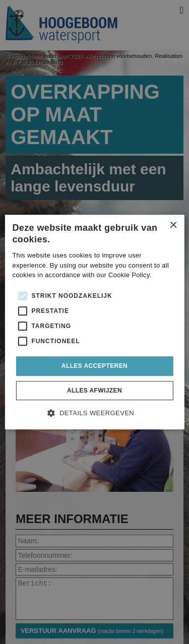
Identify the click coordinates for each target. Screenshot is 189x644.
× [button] (173, 226)
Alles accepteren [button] (94, 366)
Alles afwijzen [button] (94, 391)
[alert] (94, 322)
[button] (94, 412)
